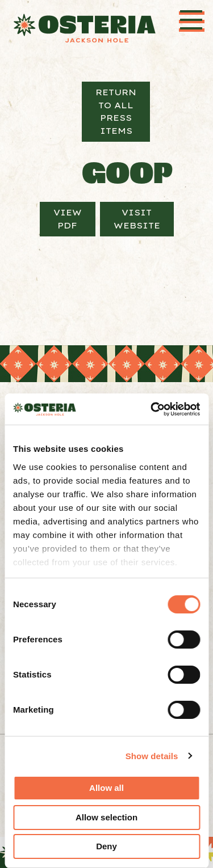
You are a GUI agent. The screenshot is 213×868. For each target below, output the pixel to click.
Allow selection (106, 817)
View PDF (68, 219)
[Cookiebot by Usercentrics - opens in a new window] (152, 409)
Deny (106, 846)
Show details (152, 756)
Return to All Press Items (116, 111)
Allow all (106, 788)
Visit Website (137, 219)
